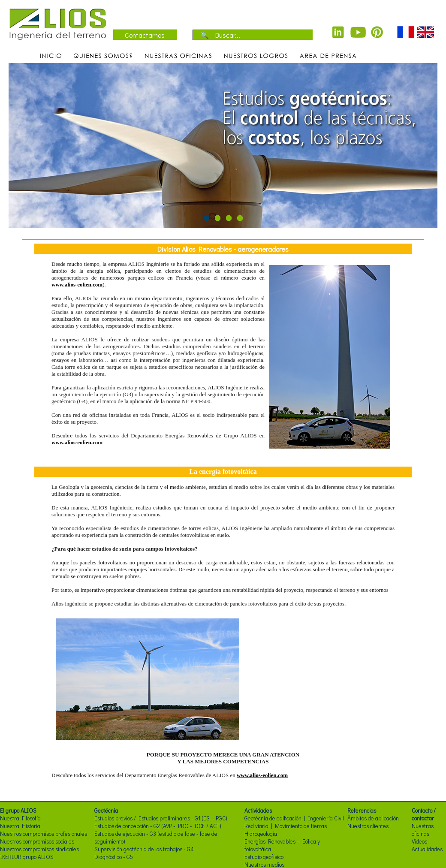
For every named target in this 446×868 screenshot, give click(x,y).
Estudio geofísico (264, 857)
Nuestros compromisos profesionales (44, 834)
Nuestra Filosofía (20, 818)
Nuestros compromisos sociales (37, 841)
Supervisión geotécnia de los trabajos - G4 (144, 849)
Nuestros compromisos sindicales (39, 849)
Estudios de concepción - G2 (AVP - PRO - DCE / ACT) (158, 826)
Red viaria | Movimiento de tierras (286, 826)
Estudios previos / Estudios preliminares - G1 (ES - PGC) (161, 818)
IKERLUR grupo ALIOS (27, 857)
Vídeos (419, 841)
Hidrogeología (261, 834)
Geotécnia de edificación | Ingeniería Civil (294, 818)
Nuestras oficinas (423, 830)
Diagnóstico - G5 (114, 857)
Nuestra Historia (20, 826)
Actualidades (427, 849)
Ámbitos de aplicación (373, 818)
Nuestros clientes (368, 826)
